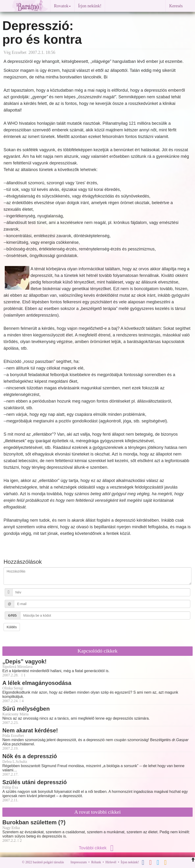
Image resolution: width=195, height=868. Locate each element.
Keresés (176, 6)
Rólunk (96, 862)
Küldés (12, 627)
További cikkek (97, 848)
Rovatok (62, 6)
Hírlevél (111, 862)
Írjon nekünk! (90, 6)
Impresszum (79, 862)
